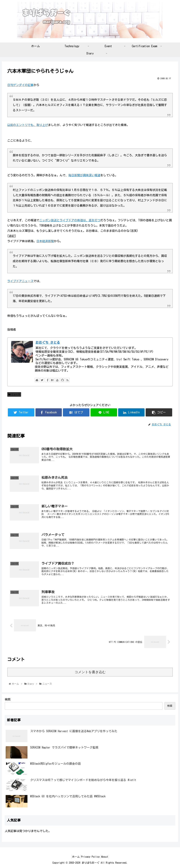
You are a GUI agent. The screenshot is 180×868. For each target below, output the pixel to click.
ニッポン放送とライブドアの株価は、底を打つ (70, 220)
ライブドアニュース (20, 281)
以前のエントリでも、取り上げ (28, 125)
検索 (8, 699)
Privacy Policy (90, 857)
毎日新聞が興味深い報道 (84, 175)
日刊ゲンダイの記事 (20, 85)
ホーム (73, 857)
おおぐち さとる (48, 342)
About (107, 857)
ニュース (14, 394)
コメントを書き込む (90, 672)
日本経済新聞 (45, 241)
